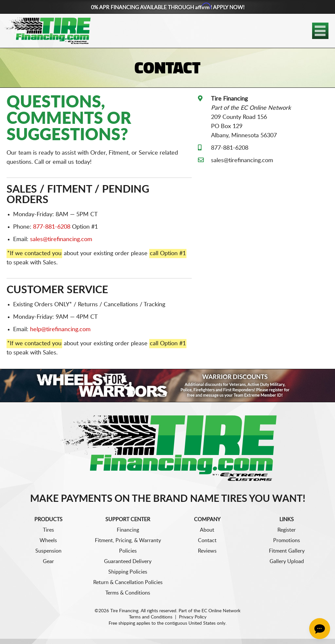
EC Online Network (221, 611)
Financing (128, 530)
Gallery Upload (287, 561)
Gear (48, 561)
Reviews (207, 551)
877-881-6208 (52, 227)
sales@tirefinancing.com (61, 239)
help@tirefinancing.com (60, 330)
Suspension (48, 551)
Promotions (287, 540)
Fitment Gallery (287, 551)
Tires (48, 530)
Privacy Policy (193, 617)
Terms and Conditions (151, 617)
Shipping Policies (128, 572)
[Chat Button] (320, 629)
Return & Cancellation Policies (128, 582)
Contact (207, 540)
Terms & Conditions (128, 593)
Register (287, 530)
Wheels (48, 540)
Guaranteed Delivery (128, 561)
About (207, 530)
